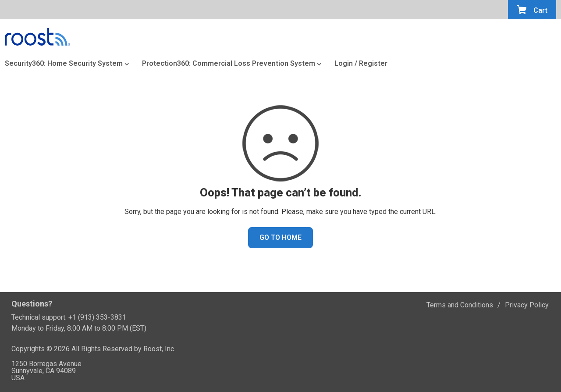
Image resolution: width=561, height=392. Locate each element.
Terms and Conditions (460, 305)
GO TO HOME (280, 237)
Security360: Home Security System (64, 64)
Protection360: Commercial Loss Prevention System (229, 64)
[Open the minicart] (532, 10)
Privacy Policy (527, 305)
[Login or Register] (361, 65)
